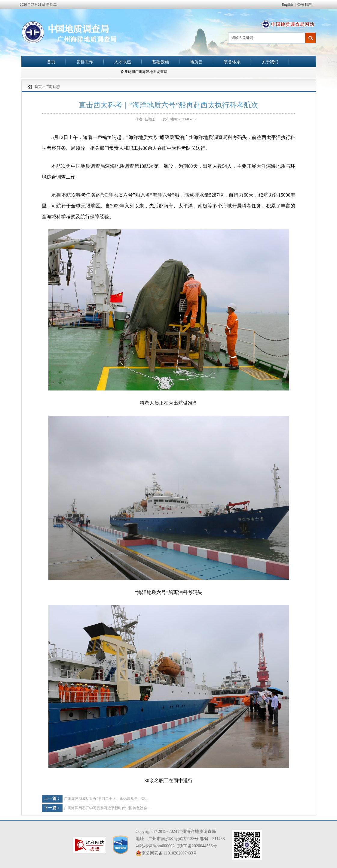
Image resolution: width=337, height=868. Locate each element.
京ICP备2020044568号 (197, 846)
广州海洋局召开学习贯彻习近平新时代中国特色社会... (107, 808)
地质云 (196, 62)
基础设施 (161, 62)
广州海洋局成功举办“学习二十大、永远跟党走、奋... (106, 799)
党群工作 (85, 62)
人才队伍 (123, 62)
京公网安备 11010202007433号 (166, 853)
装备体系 (232, 62)
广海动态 (53, 87)
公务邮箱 (305, 5)
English (288, 5)
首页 (51, 62)
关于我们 (270, 62)
